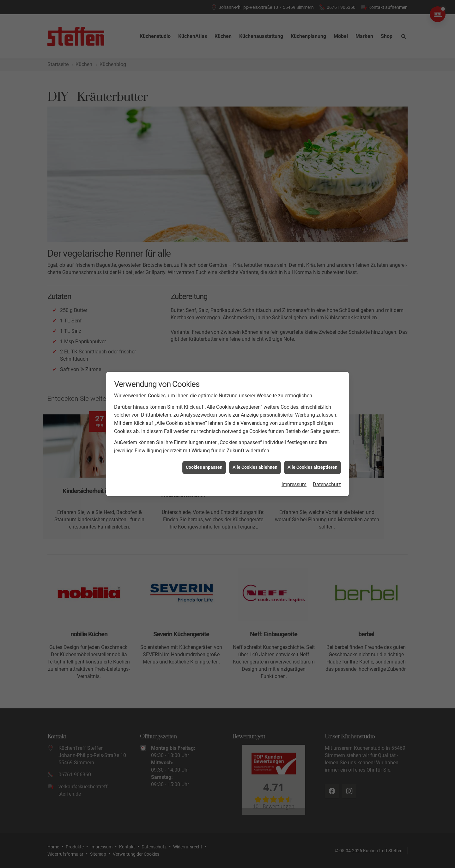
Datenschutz (327, 478)
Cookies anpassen (204, 462)
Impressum (294, 478)
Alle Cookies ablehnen (255, 462)
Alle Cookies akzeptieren (312, 462)
